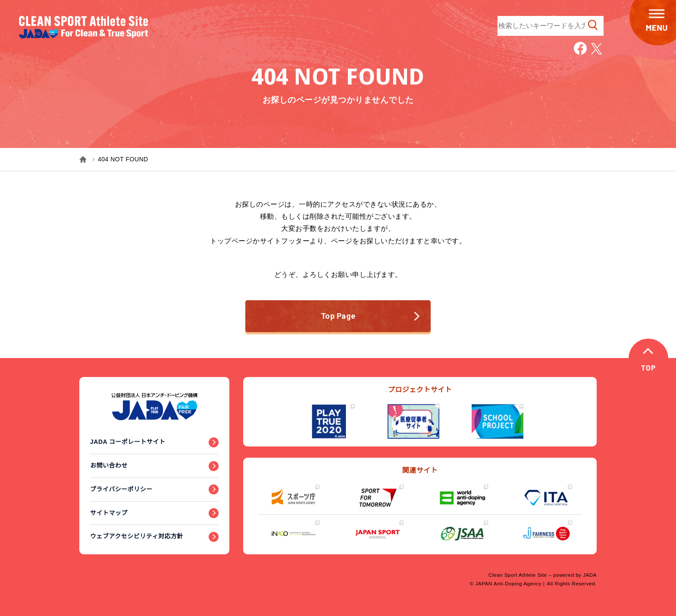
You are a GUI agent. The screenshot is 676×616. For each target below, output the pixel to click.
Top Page (371, 316)
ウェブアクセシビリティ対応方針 (137, 536)
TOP (649, 369)
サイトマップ (109, 513)
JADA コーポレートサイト (128, 442)
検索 (593, 25)
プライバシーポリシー (121, 489)
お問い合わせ (109, 465)
